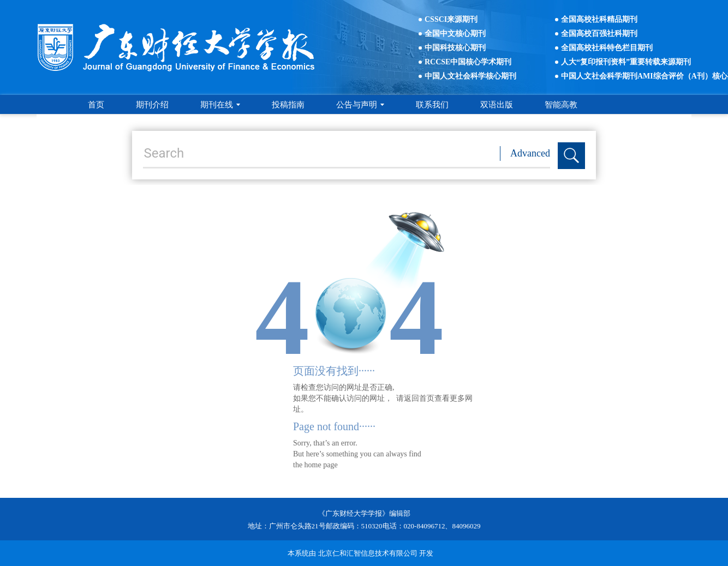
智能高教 (561, 105)
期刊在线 (220, 105)
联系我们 (432, 105)
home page (321, 465)
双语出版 (497, 105)
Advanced (530, 153)
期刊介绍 (152, 105)
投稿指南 (288, 105)
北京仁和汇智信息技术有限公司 (368, 553)
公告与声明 (360, 105)
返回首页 (419, 398)
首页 (96, 105)
